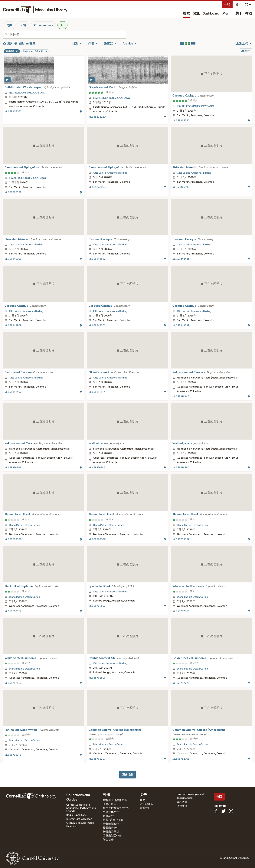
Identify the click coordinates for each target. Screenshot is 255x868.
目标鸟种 (108, 816)
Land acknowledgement (190, 794)
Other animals (43, 25)
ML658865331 (13, 192)
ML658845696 (13, 259)
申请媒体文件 (111, 812)
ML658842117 (97, 392)
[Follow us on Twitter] (224, 811)
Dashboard (211, 14)
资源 (196, 14)
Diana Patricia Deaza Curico (25, 525)
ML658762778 (181, 683)
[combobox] (68, 35)
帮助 (249, 14)
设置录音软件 (111, 828)
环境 (23, 25)
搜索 (186, 14)
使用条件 (182, 806)
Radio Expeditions (76, 815)
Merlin (227, 14)
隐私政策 (182, 802)
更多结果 (128, 775)
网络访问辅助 (185, 798)
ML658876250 (97, 117)
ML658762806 (97, 678)
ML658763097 (181, 539)
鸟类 (9, 25)
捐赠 (227, 5)
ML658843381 (181, 326)
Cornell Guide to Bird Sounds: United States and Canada (81, 808)
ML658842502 (13, 392)
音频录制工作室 (112, 836)
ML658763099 (97, 539)
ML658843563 (97, 326)
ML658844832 (97, 259)
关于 (239, 14)
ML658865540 (181, 121)
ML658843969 (13, 326)
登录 (239, 5)
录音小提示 (110, 804)
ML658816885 (97, 468)
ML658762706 (181, 759)
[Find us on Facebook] (216, 811)
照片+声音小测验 (113, 820)
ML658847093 (97, 187)
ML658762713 (13, 755)
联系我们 (145, 808)
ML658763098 (13, 539)
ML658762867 (13, 683)
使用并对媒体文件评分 (116, 808)
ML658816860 (181, 468)
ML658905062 (13, 112)
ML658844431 (181, 259)
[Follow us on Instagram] (231, 811)
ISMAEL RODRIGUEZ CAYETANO (28, 93)
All (62, 25)
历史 (143, 800)
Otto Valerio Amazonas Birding (110, 173)
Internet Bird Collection (79, 819)
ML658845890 (181, 187)
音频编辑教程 (111, 824)
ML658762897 (97, 606)
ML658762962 (13, 611)
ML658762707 (97, 759)
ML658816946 (181, 397)
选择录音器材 (111, 832)
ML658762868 (181, 611)
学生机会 (108, 840)
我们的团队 (147, 804)
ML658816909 (13, 468)
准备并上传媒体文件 (115, 800)
